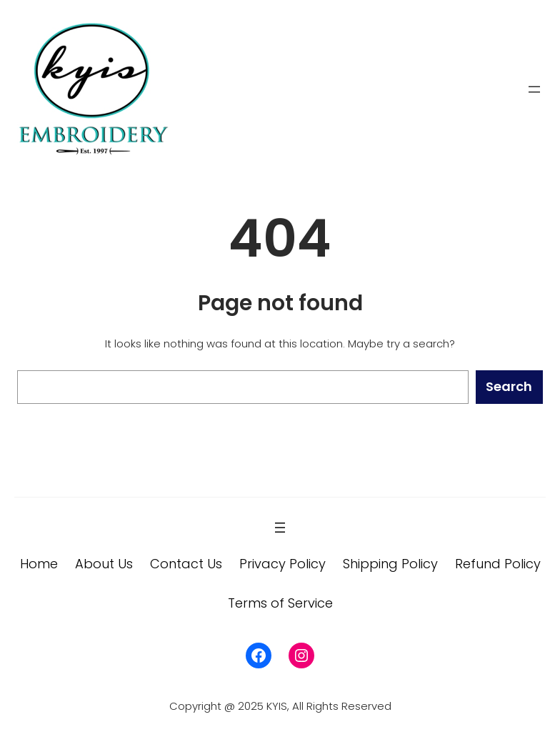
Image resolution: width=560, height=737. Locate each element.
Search (509, 386)
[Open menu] (534, 89)
